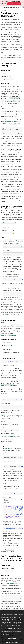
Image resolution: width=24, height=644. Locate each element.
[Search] (20, 7)
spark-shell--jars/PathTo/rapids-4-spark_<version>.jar (14, 458)
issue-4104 (12, 612)
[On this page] (23, 7)
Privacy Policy (4, 632)
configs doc (14, 308)
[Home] (2, 10)
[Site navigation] (2, 7)
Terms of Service (16, 634)
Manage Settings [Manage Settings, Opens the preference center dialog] (12, 642)
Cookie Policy (12, 632)
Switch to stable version (14, 4)
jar (14, 233)
